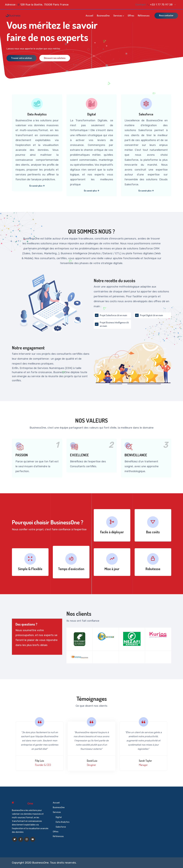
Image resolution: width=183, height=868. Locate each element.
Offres (131, 15)
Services (118, 15)
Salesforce (146, 114)
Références (144, 15)
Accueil (89, 15)
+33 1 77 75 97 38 (161, 5)
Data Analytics (37, 114)
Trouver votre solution (21, 58)
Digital (91, 114)
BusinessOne (103, 15)
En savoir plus (37, 186)
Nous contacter (166, 15)
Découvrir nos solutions (55, 58)
